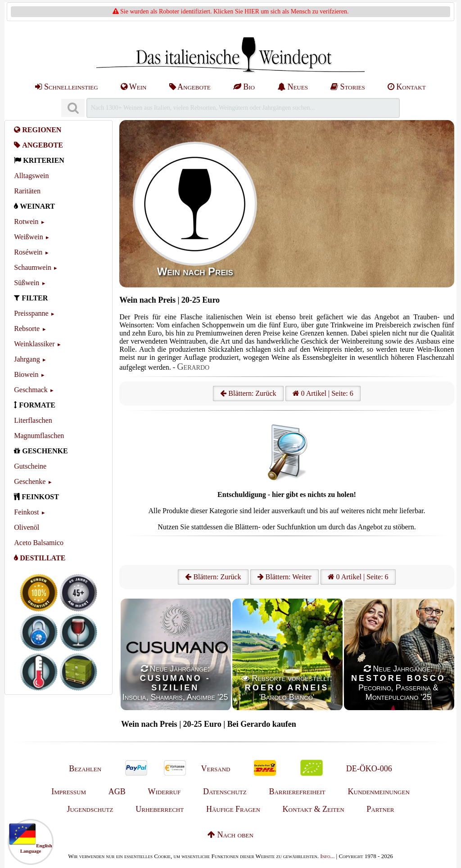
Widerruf (165, 792)
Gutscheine (30, 466)
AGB (117, 792)
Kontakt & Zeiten (314, 809)
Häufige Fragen (233, 809)
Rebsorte (27, 329)
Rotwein (26, 221)
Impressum (69, 792)
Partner (380, 809)
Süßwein (27, 283)
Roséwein (28, 252)
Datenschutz (225, 792)
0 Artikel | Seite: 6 (323, 393)
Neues (293, 87)
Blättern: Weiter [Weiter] (285, 577)
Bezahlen (85, 769)
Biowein (26, 374)
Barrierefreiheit (297, 792)
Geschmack (31, 390)
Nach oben (230, 835)
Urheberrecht (160, 809)
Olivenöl (27, 527)
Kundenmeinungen (379, 792)
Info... (327, 856)
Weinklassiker (34, 344)
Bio (244, 87)
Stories (348, 87)
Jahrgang (27, 359)
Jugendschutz (90, 809)
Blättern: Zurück (248, 393)
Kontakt (407, 87)
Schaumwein (33, 267)
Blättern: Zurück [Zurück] (213, 577)
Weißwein (28, 237)
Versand (215, 769)
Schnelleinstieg (66, 87)
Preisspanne (31, 313)
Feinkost (26, 512)
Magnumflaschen (39, 436)
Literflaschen (33, 420)
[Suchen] (73, 108)
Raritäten (27, 191)
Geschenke (30, 481)
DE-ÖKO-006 (369, 769)
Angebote (190, 87)
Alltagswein (31, 176)
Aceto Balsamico (39, 543)
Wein (134, 87)
